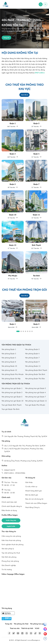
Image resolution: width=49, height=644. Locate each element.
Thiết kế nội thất (27, 628)
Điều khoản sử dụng (9, 510)
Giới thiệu (29, 482)
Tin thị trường (7, 569)
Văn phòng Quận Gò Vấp (11, 379)
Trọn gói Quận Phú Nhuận (35, 405)
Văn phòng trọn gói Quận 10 (12, 401)
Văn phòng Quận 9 (32, 362)
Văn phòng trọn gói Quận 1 (12, 388)
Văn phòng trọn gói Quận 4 (35, 392)
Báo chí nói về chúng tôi (34, 499)
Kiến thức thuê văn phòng (11, 540)
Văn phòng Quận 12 (9, 370)
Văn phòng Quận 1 (9, 349)
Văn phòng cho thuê (21, 624)
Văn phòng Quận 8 (9, 362)
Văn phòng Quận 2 (32, 349)
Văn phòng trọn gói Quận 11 (36, 401)
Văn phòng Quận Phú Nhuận (13, 374)
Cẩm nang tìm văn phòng (11, 536)
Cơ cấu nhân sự (31, 486)
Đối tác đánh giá (32, 495)
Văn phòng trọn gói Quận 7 (35, 397)
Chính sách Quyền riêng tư (12, 506)
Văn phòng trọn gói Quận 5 (12, 397)
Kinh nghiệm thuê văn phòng (13, 544)
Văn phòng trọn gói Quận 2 (35, 388)
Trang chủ (9, 624)
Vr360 (37, 628)
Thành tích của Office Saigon (36, 503)
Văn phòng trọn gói (37, 624)
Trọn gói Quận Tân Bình (11, 409)
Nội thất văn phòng (9, 557)
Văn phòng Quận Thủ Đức (35, 379)
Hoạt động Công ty (33, 507)
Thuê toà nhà (15, 628)
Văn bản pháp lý (8, 549)
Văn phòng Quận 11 (33, 366)
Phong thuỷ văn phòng (10, 561)
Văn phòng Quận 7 (32, 358)
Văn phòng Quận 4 (32, 354)
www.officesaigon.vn (34, 640)
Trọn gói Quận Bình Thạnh (12, 405)
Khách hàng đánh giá (33, 491)
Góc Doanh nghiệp (9, 565)
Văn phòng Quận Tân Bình (35, 374)
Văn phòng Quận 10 (9, 366)
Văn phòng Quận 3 (9, 354)
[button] (18, 331)
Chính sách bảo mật (9, 502)
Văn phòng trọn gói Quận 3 (12, 392)
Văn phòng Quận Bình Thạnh (36, 370)
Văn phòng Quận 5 (9, 358)
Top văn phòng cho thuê (11, 553)
